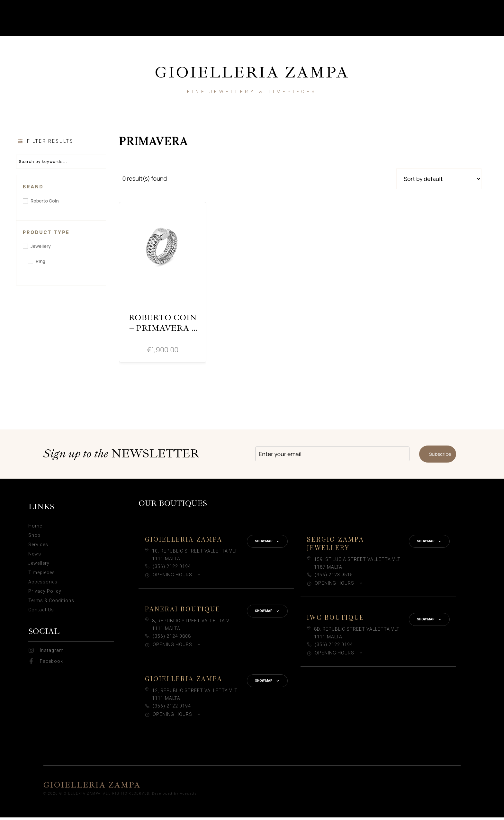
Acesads (189, 796)
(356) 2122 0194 (172, 569)
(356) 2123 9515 (334, 577)
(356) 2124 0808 (172, 638)
